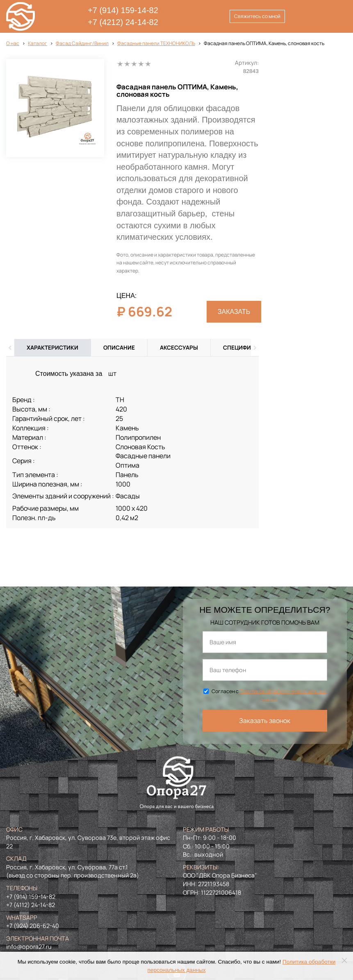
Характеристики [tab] (52, 348)
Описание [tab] (119, 348)
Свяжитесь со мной (257, 16)
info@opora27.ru (29, 947)
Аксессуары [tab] (179, 348)
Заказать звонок (265, 721)
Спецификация (247, 348)
